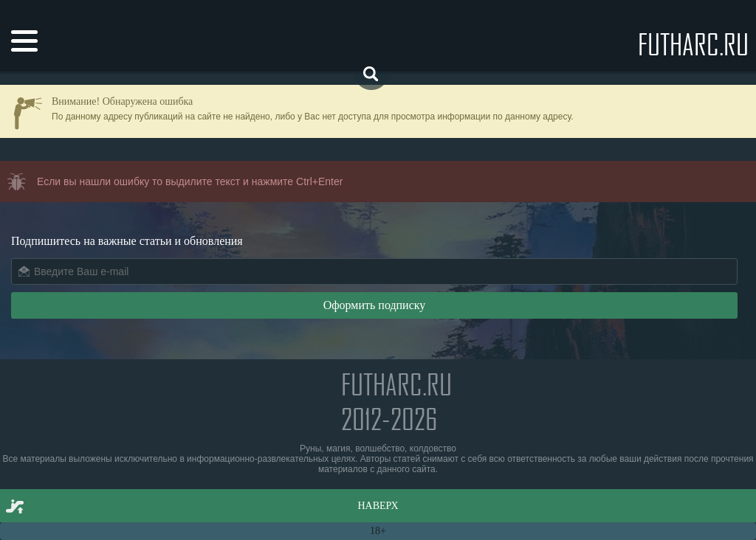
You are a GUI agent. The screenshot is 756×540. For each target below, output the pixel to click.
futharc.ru (693, 44)
